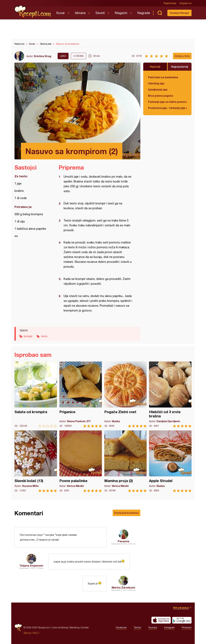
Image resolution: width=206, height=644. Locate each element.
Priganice (81, 395)
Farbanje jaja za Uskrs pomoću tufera (167, 102)
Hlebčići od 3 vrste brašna (170, 395)
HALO (36, 633)
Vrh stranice (181, 608)
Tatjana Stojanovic (31, 566)
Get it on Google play (182, 620)
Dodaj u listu (182, 56)
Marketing (75, 627)
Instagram (169, 628)
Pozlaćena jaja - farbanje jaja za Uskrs (167, 108)
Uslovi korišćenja (60, 627)
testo (44, 336)
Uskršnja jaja (156, 83)
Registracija (170, 3)
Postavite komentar (126, 513)
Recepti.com (33, 12)
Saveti (100, 13)
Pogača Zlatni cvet (126, 395)
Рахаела (124, 541)
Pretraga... (160, 13)
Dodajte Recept (179, 13)
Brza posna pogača (161, 96)
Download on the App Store (161, 620)
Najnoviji (155, 67)
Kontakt (85, 627)
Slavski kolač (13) (36, 461)
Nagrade (144, 13)
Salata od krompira (36, 395)
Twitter (137, 628)
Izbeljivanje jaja (158, 89)
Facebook (121, 628)
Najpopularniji (180, 67)
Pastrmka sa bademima (163, 77)
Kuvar (61, 13)
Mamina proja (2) (126, 461)
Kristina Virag (43, 56)
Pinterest (187, 628)
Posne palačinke (81, 461)
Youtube (153, 628)
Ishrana (80, 13)
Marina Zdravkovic (124, 587)
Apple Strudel (170, 461)
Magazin (121, 13)
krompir (28, 336)
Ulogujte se (185, 3)
